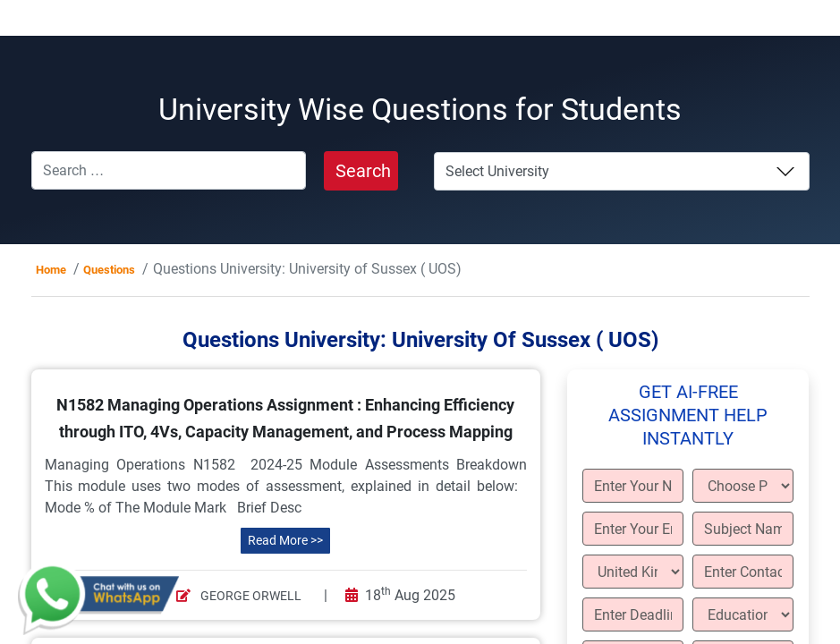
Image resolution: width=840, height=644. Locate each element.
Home (51, 270)
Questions (109, 270)
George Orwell (239, 596)
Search (363, 171)
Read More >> (285, 540)
